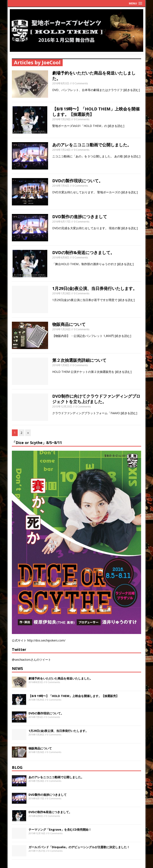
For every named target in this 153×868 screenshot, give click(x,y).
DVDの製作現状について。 (78, 181)
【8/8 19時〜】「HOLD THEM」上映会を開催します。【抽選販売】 (96, 112)
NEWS (17, 668)
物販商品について (69, 324)
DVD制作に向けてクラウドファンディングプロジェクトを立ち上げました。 (96, 399)
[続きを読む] (132, 90)
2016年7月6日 (61, 186)
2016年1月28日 (61, 293)
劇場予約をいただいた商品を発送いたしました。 (94, 76)
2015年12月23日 (62, 406)
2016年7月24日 (61, 150)
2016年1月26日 (61, 329)
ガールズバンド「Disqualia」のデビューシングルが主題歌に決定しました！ (79, 847)
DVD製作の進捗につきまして (80, 217)
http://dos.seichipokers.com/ (46, 640)
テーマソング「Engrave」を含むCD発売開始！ (60, 829)
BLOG (17, 767)
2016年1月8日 (61, 365)
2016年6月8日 (61, 257)
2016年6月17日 (61, 221)
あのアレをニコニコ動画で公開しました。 (92, 145)
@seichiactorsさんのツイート (31, 660)
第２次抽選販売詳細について (79, 360)
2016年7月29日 (61, 119)
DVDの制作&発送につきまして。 (83, 252)
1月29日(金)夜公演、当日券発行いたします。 (95, 288)
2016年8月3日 (61, 83)
